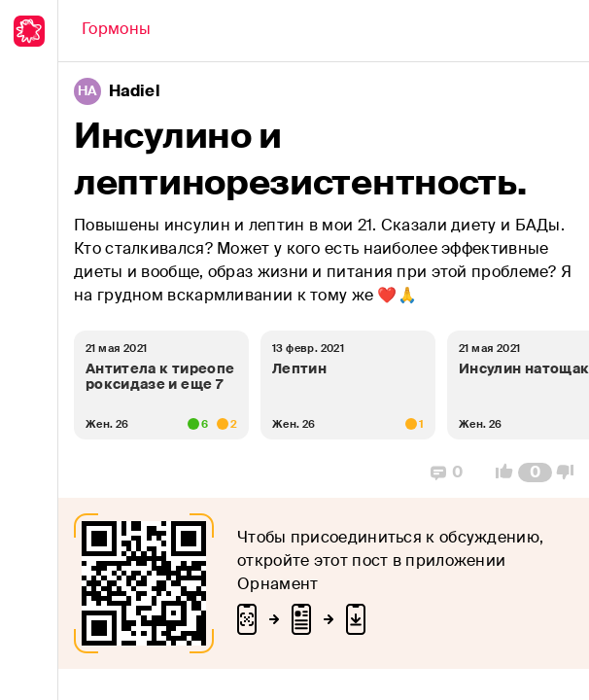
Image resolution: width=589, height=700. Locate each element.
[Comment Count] (535, 472)
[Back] (116, 31)
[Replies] (447, 472)
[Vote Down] (571, 472)
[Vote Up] (499, 472)
